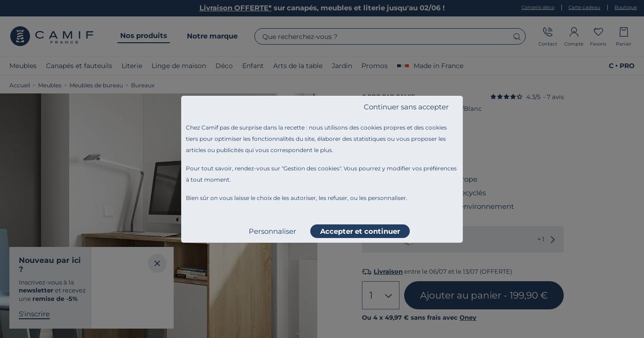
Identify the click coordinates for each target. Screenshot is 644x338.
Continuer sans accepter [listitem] (406, 107)
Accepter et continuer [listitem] (360, 231)
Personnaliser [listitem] (272, 231)
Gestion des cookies (311, 168)
